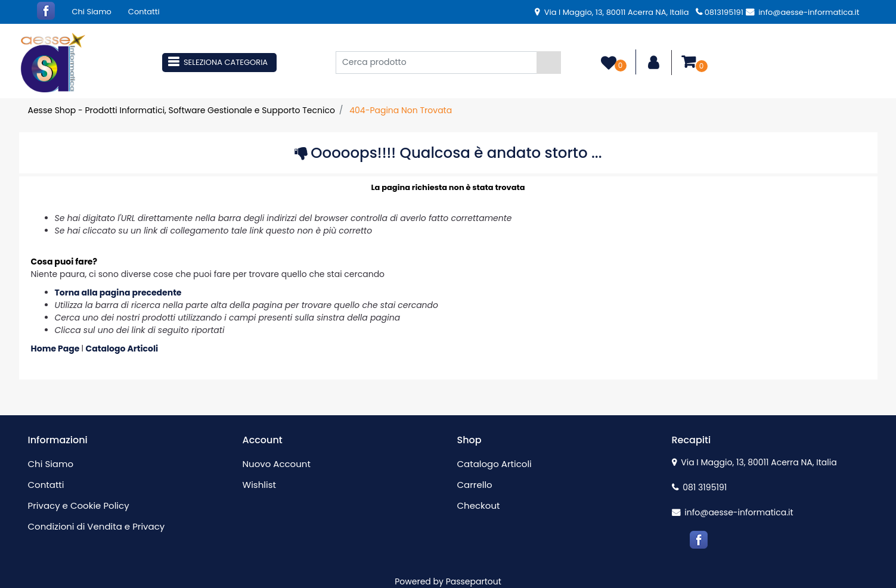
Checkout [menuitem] (479, 505)
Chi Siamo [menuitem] (92, 12)
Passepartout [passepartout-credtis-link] (474, 581)
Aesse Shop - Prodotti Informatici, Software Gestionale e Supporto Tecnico (182, 110)
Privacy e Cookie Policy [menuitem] (79, 505)
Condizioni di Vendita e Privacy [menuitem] (97, 526)
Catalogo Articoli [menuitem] (494, 464)
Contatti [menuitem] (144, 12)
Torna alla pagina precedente (118, 293)
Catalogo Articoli (122, 349)
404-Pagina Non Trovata (401, 110)
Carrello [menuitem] (475, 485)
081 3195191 (700, 487)
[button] (549, 63)
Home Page (56, 349)
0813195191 (720, 12)
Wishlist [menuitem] (259, 485)
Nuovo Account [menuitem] (277, 464)
